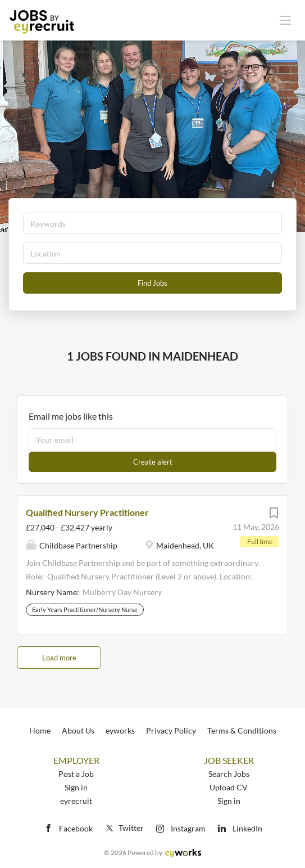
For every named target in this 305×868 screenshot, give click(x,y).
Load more (59, 658)
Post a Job (76, 774)
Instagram (188, 828)
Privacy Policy (171, 730)
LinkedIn (247, 828)
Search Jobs (229, 774)
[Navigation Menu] (285, 20)
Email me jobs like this (71, 416)
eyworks (120, 730)
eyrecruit (76, 801)
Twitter (124, 828)
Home (40, 730)
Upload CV (229, 787)
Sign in (76, 787)
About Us (78, 730)
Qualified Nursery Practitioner (87, 512)
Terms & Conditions (242, 730)
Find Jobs (152, 283)
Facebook (76, 828)
